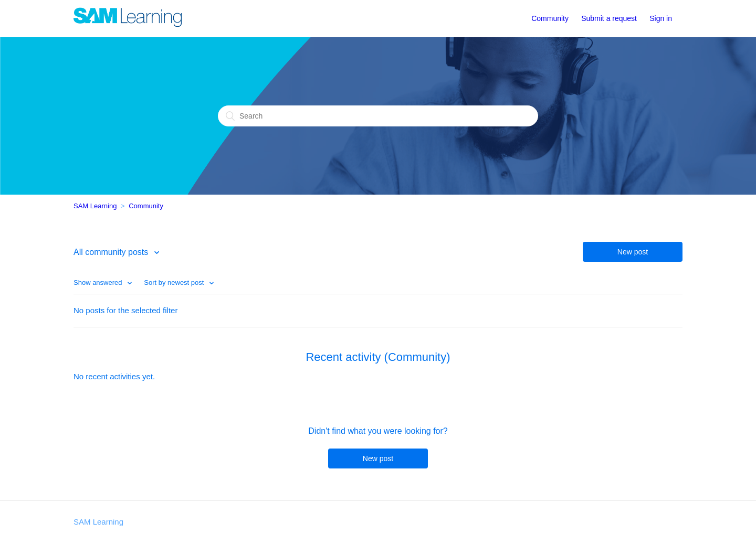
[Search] (378, 116)
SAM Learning (95, 206)
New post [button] (633, 252)
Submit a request (609, 18)
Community (550, 18)
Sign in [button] (661, 18)
